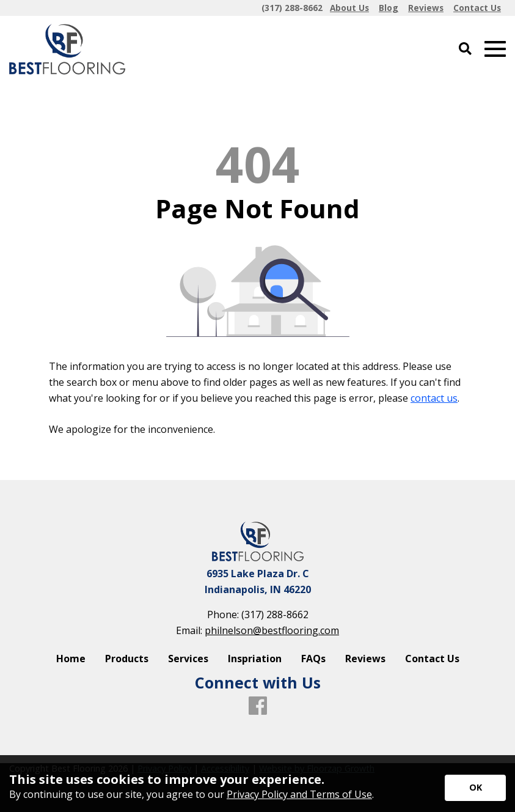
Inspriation (255, 659)
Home (71, 659)
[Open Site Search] (465, 49)
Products (127, 659)
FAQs (313, 659)
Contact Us (432, 659)
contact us (434, 398)
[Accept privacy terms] (475, 788)
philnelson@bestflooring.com (272, 630)
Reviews (365, 659)
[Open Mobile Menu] (495, 49)
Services (188, 659)
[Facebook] (258, 706)
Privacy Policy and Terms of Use (299, 794)
